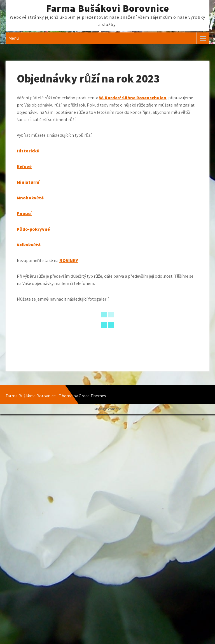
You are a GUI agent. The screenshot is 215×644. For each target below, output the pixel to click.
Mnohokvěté (30, 198)
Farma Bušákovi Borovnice (107, 8)
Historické (28, 151)
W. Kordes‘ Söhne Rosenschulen (133, 98)
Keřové (24, 167)
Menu (14, 38)
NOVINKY (69, 260)
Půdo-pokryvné (33, 229)
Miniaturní (28, 182)
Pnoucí (24, 214)
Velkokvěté (29, 245)
